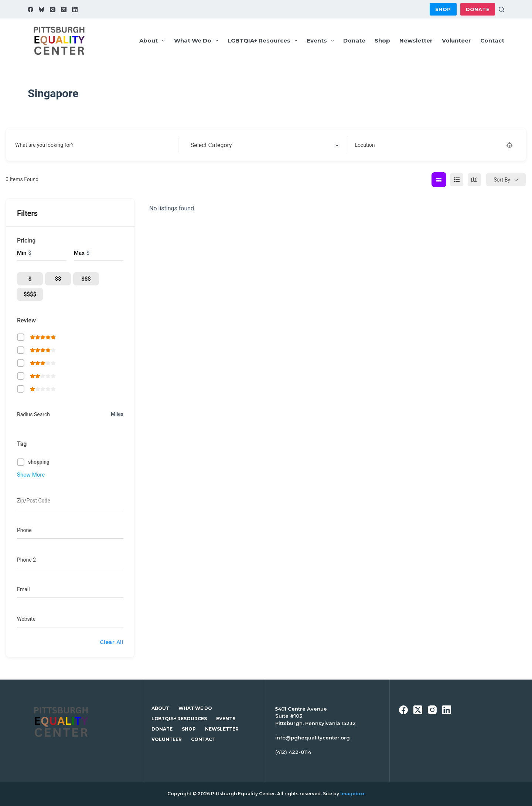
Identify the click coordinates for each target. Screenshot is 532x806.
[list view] (457, 180)
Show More (31, 475)
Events (322, 41)
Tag (22, 444)
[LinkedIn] (75, 9)
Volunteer (456, 40)
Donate (478, 9)
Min (22, 253)
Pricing (26, 241)
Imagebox (352, 794)
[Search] (502, 9)
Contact (492, 40)
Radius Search (33, 414)
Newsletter (416, 40)
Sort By (502, 180)
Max (79, 253)
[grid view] (439, 180)
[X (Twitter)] (64, 9)
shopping (39, 462)
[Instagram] (53, 9)
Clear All (112, 642)
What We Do (198, 41)
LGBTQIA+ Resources (264, 41)
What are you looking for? (44, 145)
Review (26, 320)
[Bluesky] (42, 9)
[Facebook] (30, 9)
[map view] (474, 180)
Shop (443, 9)
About (154, 41)
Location (365, 145)
